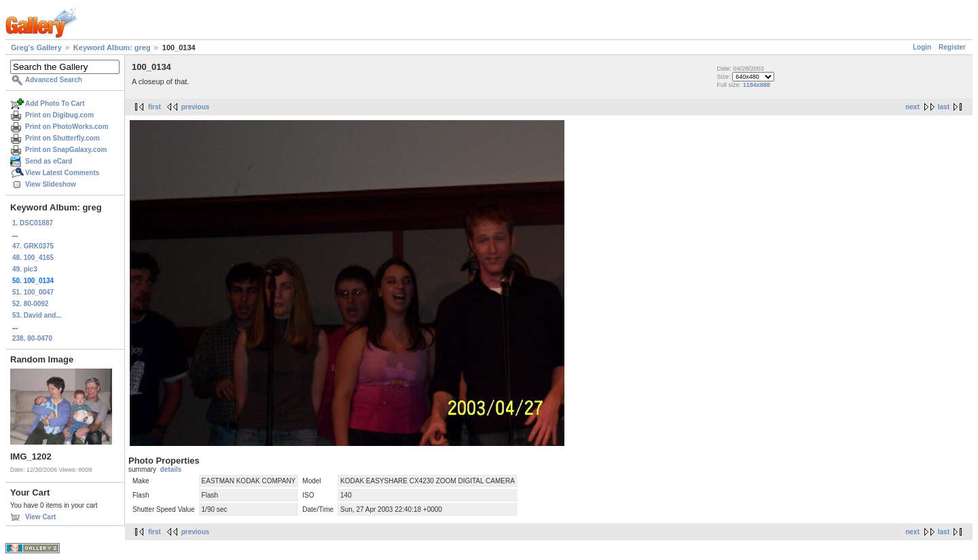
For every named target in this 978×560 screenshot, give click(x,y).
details (171, 469)
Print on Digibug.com (59, 115)
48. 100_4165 (33, 258)
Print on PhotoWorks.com (67, 127)
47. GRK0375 (33, 246)
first (155, 107)
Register (952, 47)
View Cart (40, 517)
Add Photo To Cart (55, 104)
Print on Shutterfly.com (62, 138)
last (944, 107)
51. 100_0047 (33, 292)
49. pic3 (25, 269)
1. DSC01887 (33, 223)
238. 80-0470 (32, 338)
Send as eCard (49, 161)
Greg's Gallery (36, 48)
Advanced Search (54, 80)
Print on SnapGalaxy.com (66, 150)
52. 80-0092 (30, 304)
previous (196, 107)
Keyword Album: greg (112, 48)
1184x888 (757, 85)
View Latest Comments (62, 173)
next (912, 107)
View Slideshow (51, 184)
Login (922, 47)
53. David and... (37, 315)
